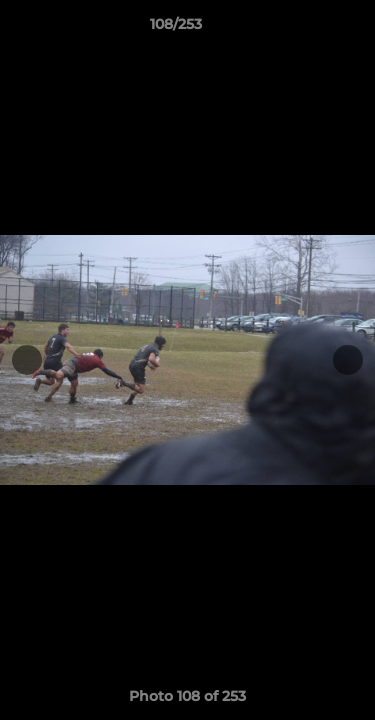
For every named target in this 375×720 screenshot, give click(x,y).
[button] (303, 29)
